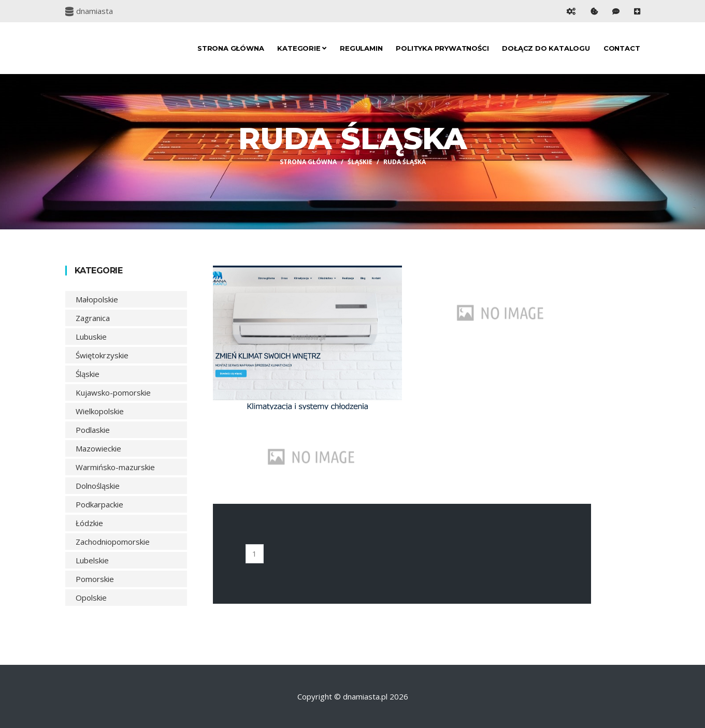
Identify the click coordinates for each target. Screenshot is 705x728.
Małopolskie (97, 299)
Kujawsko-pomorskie (113, 392)
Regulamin (361, 48)
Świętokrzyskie (102, 355)
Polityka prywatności (442, 48)
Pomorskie (95, 579)
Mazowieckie (98, 448)
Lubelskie (92, 560)
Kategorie (302, 48)
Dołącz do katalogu (546, 48)
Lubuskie (91, 337)
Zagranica (93, 318)
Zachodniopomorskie (113, 542)
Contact (622, 48)
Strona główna (231, 48)
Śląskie (360, 162)
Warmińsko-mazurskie (115, 467)
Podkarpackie (99, 504)
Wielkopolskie (100, 411)
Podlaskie (93, 430)
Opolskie (91, 598)
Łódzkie (89, 523)
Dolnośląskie (98, 486)
